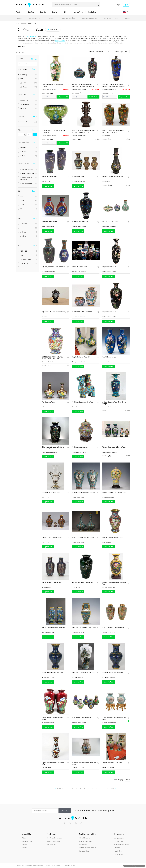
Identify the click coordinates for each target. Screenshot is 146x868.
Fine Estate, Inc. (46, 182)
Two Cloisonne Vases (109, 357)
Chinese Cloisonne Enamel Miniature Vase (114, 583)
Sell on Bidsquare (84, 838)
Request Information (85, 841)
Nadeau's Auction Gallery (79, 272)
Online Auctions (30, 36)
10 (100, 788)
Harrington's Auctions (48, 723)
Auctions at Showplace (109, 587)
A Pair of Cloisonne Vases (50, 222)
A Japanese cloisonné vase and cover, (54, 312)
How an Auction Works (121, 845)
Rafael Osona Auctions (48, 677)
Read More (22, 47)
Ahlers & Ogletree (27, 183)
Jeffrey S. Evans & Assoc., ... (80, 136)
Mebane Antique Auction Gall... (50, 90)
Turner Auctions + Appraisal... (80, 407)
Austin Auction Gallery (48, 362)
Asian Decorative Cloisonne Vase (52, 672)
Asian (27, 201)
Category (21, 116)
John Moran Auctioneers (79, 452)
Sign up (126, 5)
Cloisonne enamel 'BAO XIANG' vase (114, 492)
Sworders (45, 317)
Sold (28, 83)
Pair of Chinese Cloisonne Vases (52, 582)
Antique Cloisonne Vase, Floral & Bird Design (114, 403)
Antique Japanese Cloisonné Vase (83, 582)
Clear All (34, 59)
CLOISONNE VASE (78, 177)
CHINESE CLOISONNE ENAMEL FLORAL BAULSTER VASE (52, 358)
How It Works (78, 12)
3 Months (27, 152)
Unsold (28, 87)
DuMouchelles (106, 136)
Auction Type (22, 95)
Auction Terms (119, 841)
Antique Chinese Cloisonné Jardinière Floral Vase (54, 131)
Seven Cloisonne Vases (80, 267)
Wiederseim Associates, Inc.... (80, 182)
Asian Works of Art (111, 18)
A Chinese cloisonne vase (80, 447)
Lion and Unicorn (47, 768)
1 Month (27, 148)
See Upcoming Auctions (55, 838)
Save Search (54, 29)
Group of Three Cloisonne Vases (52, 537)
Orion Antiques (107, 542)
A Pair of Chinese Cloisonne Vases (113, 627)
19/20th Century (27, 259)
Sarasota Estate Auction (79, 227)
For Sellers (92, 12)
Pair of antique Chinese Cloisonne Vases (53, 719)
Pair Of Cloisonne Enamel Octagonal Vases (54, 627)
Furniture (51, 18)
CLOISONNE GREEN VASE (111, 222)
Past (27, 79)
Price (19, 130)
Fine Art (19, 18)
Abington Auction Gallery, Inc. (27, 178)
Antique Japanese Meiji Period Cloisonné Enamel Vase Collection (83, 85)
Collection (24, 23)
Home (18, 23)
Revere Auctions (46, 587)
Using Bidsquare (119, 838)
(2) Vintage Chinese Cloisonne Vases (53, 267)
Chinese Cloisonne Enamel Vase (113, 537)
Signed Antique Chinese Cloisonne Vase (53, 764)
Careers (25, 845)
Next (113, 788)
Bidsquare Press (27, 841)
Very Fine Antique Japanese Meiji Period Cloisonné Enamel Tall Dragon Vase (114, 85)
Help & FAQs (118, 851)
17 (107, 788)
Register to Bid (63, 97)
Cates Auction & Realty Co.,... (110, 407)
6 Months (27, 156)
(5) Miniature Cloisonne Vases (82, 718)
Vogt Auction (106, 182)
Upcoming (27, 75)
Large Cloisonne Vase (109, 267)
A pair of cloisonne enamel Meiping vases (83, 493)
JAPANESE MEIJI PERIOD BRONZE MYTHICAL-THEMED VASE (84, 131)
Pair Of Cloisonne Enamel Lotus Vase (84, 537)
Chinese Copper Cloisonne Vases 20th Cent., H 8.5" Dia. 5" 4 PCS (114, 131)
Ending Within (23, 142)
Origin (20, 191)
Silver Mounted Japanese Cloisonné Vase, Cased (53, 448)
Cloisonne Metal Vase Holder (51, 492)
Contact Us (26, 848)
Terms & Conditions (70, 865)
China (27, 209)
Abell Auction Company (27, 173)
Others (128, 18)
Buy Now (31, 12)
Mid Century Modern (90, 18)
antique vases (60, 41)
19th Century (27, 263)
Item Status (22, 69)
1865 (27, 255)
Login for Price (48, 186)
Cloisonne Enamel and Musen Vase (83, 672)
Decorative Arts (35, 18)
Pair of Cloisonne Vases (49, 177)
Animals (27, 232)
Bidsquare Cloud (84, 851)
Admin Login (83, 845)
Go (35, 135)
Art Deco (27, 236)
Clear (34, 69)
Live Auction (27, 100)
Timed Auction (27, 104)
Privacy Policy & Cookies (53, 865)
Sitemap (117, 848)
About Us (25, 838)
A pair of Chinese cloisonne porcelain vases (114, 719)
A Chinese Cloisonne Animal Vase (83, 402)
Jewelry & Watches (68, 18)
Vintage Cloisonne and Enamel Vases (114, 447)
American (27, 224)
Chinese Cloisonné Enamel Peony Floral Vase (53, 85)
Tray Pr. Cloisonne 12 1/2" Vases (112, 763)
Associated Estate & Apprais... (50, 452)
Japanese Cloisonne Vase (80, 222)
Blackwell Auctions (77, 677)
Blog (66, 12)
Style (20, 218)
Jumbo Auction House (48, 227)
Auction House (23, 164)
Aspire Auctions (107, 362)
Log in (118, 5)
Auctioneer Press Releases (87, 848)
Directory (55, 12)
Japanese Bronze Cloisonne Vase (113, 177)
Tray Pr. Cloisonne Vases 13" (81, 357)
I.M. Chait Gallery (47, 407)
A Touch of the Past (27, 169)
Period (20, 246)
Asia (27, 196)
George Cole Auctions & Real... (80, 362)
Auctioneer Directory (53, 841)
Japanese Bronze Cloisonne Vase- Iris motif (84, 764)
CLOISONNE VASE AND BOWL (82, 312)
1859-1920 (27, 251)
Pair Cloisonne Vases (49, 402)
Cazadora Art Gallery (78, 768)
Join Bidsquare (51, 845)
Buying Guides (119, 854)
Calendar (43, 12)
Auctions (19, 12)
